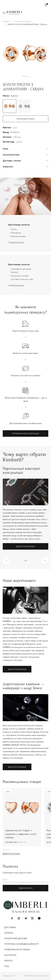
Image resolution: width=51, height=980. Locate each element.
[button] (6, 560)
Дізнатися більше (16, 242)
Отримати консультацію (26, 433)
